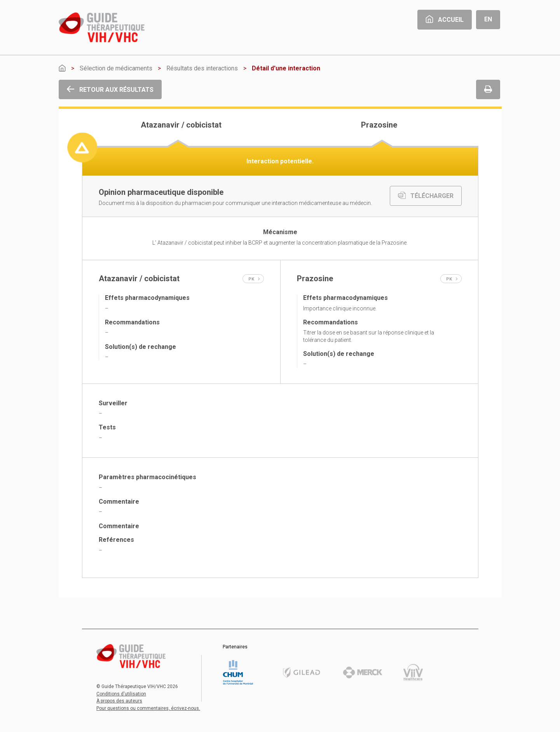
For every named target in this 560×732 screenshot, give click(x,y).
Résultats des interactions (202, 68)
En (488, 19)
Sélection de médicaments (116, 68)
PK (254, 279)
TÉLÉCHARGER (426, 196)
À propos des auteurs (119, 701)
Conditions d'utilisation (121, 694)
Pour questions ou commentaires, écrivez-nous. (148, 708)
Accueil (445, 20)
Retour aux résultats (110, 90)
